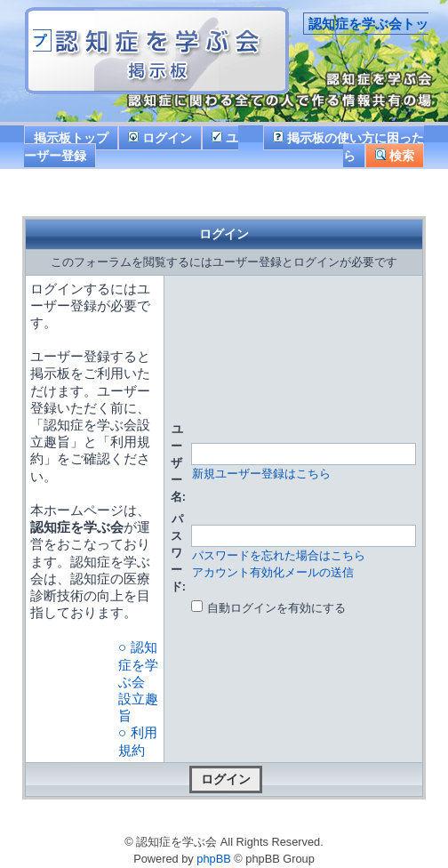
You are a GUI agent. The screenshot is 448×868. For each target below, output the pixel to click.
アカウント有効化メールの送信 (273, 572)
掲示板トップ (71, 138)
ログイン (160, 138)
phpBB (213, 859)
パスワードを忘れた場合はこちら (279, 555)
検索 (395, 156)
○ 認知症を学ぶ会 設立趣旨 (138, 681)
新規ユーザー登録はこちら (261, 474)
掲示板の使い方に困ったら (348, 146)
